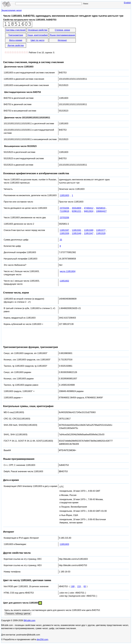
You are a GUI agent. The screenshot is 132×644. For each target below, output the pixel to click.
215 (79, 586)
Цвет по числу (38, 40)
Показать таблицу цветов (18, 614)
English (127, 3)
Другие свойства (16, 45)
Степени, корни (62, 30)
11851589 (89, 230)
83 (85, 586)
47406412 (89, 208)
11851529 (101, 233)
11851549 (76, 233)
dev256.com (42, 639)
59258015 (101, 208)
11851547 (89, 233)
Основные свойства (37, 30)
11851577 (101, 230)
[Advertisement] (100, 38)
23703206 (64, 208)
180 (73, 586)
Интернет (62, 40)
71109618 (64, 211)
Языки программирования (62, 35)
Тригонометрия (16, 35)
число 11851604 (68, 271)
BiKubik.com (29, 620)
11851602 (64, 281)
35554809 (76, 208)
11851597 (64, 230)
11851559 (64, 233)
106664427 (101, 211)
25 (61, 240)
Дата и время (16, 40)
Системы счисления (16, 30)
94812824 (89, 211)
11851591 (76, 230)
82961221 (76, 211)
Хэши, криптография (37, 35)
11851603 (64, 195)
